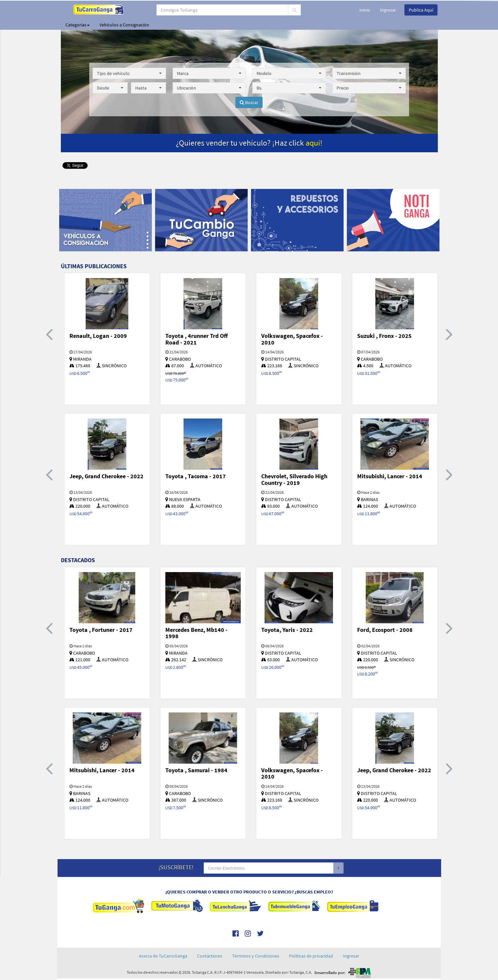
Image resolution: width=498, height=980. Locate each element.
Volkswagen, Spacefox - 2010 (292, 339)
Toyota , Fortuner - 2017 (101, 630)
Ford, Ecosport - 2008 (385, 630)
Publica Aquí (421, 10)
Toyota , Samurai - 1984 (196, 770)
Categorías (78, 25)
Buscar (249, 102)
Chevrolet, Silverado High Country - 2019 (294, 479)
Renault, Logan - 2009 (98, 336)
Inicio (365, 10)
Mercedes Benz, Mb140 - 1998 (196, 633)
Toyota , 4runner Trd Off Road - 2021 (197, 339)
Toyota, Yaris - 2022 (287, 630)
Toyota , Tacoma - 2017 (196, 476)
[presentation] (49, 334)
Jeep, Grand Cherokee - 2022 (106, 476)
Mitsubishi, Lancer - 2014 (390, 476)
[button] (129, 73)
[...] (222, 10)
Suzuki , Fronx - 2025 (384, 336)
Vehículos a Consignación (124, 25)
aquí (313, 143)
